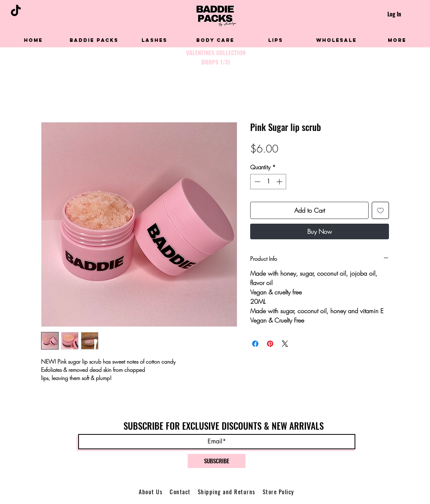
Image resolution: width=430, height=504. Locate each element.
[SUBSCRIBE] (217, 461)
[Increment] (280, 182)
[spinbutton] (268, 182)
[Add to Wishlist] (380, 210)
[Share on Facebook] (255, 344)
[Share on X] (285, 344)
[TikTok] (16, 10)
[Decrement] (257, 182)
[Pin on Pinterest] (270, 344)
